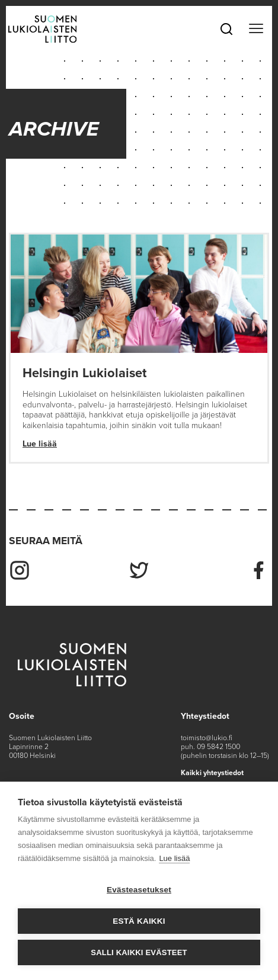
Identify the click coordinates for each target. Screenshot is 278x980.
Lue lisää (40, 444)
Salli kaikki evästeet (139, 952)
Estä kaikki (139, 921)
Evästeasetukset (139, 890)
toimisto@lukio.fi (207, 738)
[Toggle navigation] (256, 29)
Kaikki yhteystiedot (212, 773)
